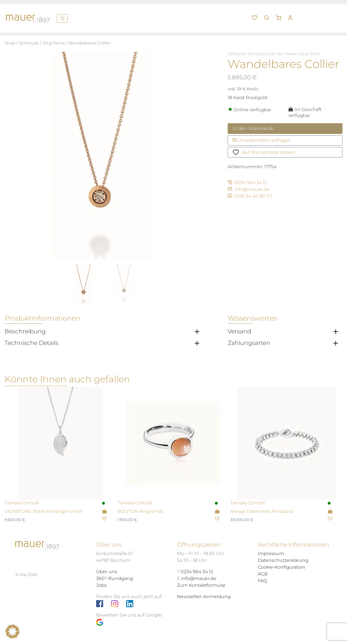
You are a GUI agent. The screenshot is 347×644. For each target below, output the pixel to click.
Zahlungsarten (249, 343)
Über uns (107, 572)
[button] (280, 16)
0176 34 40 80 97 (250, 196)
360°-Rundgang (115, 578)
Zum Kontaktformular (201, 585)
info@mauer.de (249, 189)
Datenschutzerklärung (283, 560)
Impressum (271, 554)
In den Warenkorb (253, 128)
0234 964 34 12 (247, 183)
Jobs (101, 585)
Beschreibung (25, 331)
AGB (263, 574)
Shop (10, 43)
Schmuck (29, 43)
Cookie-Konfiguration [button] (282, 567)
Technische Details (31, 343)
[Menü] (62, 18)
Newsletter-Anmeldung (204, 597)
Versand (239, 331)
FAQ (262, 581)
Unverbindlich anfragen (262, 140)
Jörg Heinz (54, 43)
